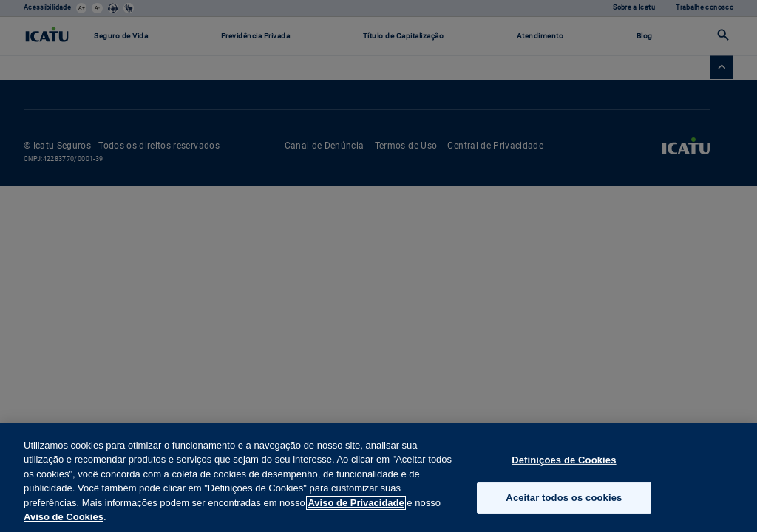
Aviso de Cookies (64, 517)
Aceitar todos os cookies (564, 498)
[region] (378, 478)
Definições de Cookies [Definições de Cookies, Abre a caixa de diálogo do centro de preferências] (564, 460)
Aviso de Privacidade (356, 503)
